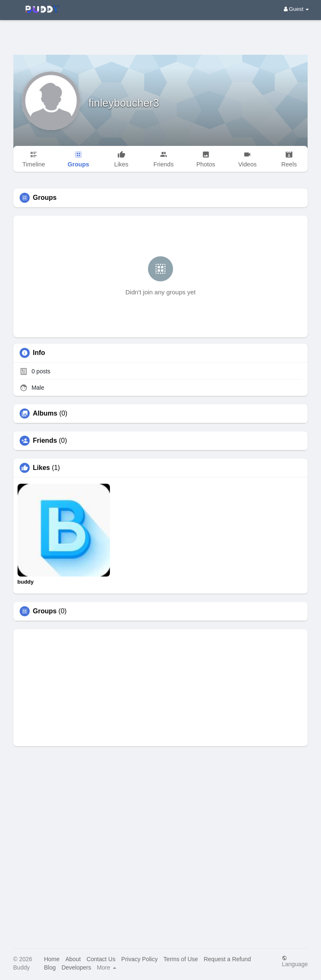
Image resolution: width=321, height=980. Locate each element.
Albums (45, 413)
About (73, 959)
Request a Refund (227, 959)
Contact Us (101, 959)
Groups (45, 611)
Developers (76, 967)
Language (295, 961)
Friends (45, 441)
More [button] (107, 967)
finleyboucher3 (124, 103)
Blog (50, 967)
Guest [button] (297, 9)
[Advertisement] (160, 31)
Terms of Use (181, 959)
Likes (42, 468)
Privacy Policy (139, 959)
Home (52, 959)
